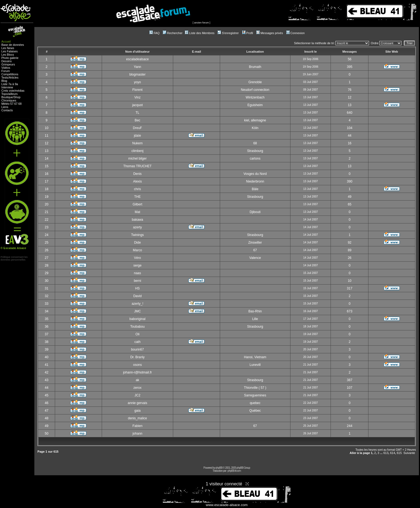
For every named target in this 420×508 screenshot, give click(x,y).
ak (138, 380)
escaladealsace (138, 59)
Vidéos (6, 68)
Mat (137, 212)
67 (16, 104)
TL (137, 113)
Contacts (7, 110)
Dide (138, 243)
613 (386, 453)
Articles (14, 77)
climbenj (137, 151)
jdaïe (137, 136)
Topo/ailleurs (10, 94)
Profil (248, 33)
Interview (7, 87)
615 (399, 453)
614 (392, 453)
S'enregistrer (228, 33)
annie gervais (137, 403)
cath (138, 342)
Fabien (138, 426)
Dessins (7, 61)
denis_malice (137, 418)
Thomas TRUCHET (137, 166)
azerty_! (138, 304)
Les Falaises (10, 51)
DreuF (137, 128)
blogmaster (137, 74)
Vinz (137, 97)
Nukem (137, 143)
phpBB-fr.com (234, 471)
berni (138, 281)
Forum (6, 71)
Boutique (7, 97)
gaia (138, 411)
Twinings (138, 235)
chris (137, 189)
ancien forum (202, 23)
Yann (137, 67)
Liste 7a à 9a (10, 84)
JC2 (137, 395)
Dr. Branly (138, 357)
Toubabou (138, 327)
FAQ (154, 33)
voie (12, 91)
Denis (138, 174)
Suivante (409, 453)
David (138, 296)
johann (137, 434)
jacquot (138, 105)
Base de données (13, 45)
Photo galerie (10, 58)
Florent (137, 90)
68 (20, 104)
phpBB (219, 468)
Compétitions (10, 74)
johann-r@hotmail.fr (137, 372)
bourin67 (138, 349)
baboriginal (138, 319)
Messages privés (270, 33)
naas (137, 273)
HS (138, 288)
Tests (5, 77)
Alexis (137, 181)
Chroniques (9, 100)
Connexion (296, 33)
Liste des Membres (200, 33)
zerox (137, 388)
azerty (138, 227)
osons (137, 365)
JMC (138, 311)
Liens (5, 107)
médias (20, 91)
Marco (137, 250)
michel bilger (137, 159)
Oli (138, 334)
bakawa (137, 220)
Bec (138, 120)
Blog (4, 81)
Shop (17, 97)
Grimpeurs (8, 64)
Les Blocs (8, 55)
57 (12, 104)
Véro (137, 258)
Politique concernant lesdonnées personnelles (14, 258)
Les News (8, 48)
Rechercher (173, 33)
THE (137, 197)
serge (137, 265)
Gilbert (137, 204)
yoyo (137, 82)
